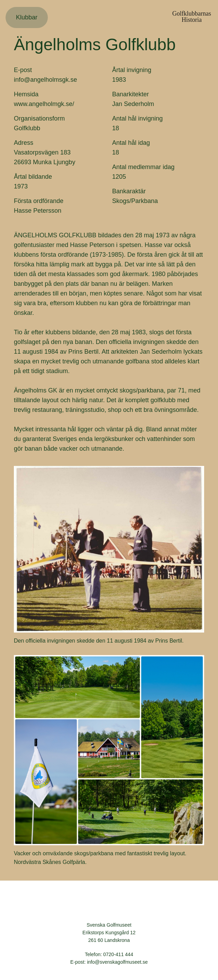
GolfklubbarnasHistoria (192, 17)
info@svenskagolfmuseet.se (117, 962)
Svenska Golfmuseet (109, 904)
